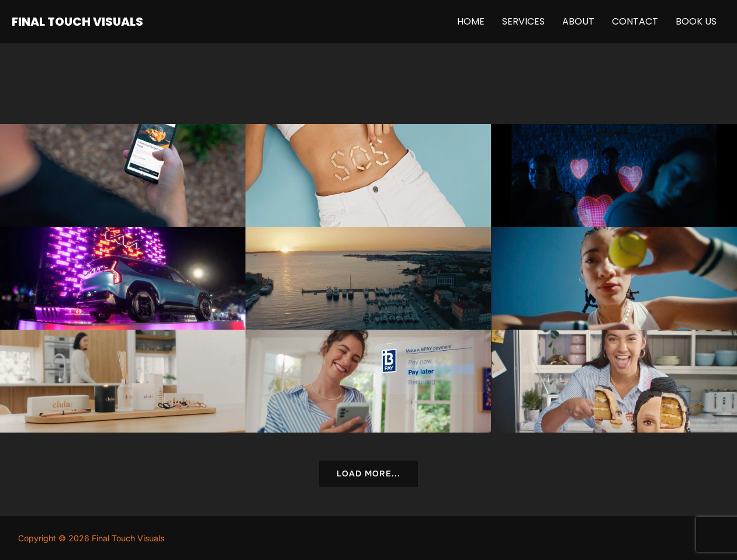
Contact (635, 21)
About (578, 21)
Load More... (368, 473)
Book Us (696, 21)
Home (471, 21)
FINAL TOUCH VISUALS (77, 22)
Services (523, 21)
